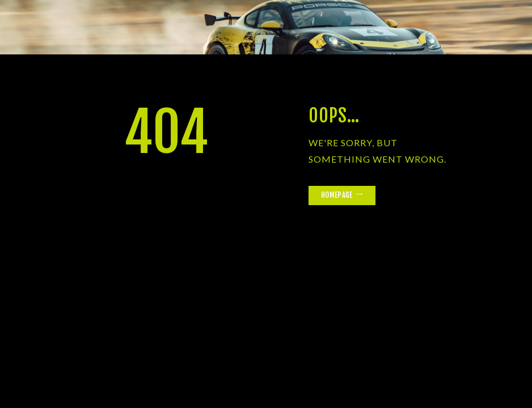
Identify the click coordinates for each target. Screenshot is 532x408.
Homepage (337, 195)
